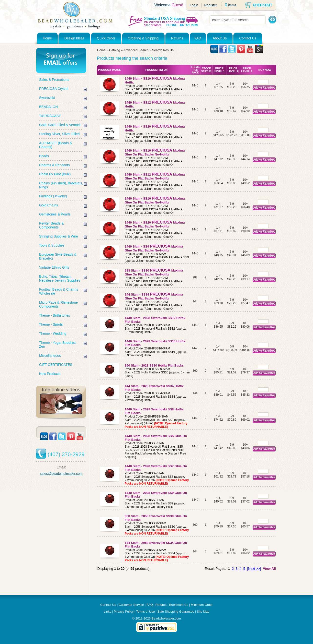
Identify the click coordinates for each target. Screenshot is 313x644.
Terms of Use (145, 612)
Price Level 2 (233, 70)
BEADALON (48, 107)
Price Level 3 (246, 70)
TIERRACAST (50, 116)
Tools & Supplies (52, 245)
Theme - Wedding (53, 334)
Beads (44, 156)
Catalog (115, 50)
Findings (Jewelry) (53, 196)
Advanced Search (136, 50)
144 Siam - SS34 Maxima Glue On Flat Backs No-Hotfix (154, 296)
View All (269, 569)
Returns (177, 38)
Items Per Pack (195, 70)
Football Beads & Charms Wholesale (59, 291)
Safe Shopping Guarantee (176, 612)
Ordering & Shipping (143, 38)
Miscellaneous (50, 356)
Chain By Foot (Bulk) (55, 174)
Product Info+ (156, 70)
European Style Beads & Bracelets (58, 256)
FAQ (198, 38)
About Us (220, 38)
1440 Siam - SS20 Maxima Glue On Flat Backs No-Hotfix (155, 224)
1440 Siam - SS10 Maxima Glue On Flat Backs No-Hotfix (155, 152)
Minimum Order (202, 605)
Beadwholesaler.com (166, 618)
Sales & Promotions (54, 80)
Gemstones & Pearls (55, 214)
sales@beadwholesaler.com (61, 474)
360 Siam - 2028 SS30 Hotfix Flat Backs (155, 365)
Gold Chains (49, 205)
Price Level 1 (219, 70)
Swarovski (47, 98)
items (232, 5)
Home (47, 38)
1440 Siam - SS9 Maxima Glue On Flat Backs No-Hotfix (154, 248)
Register (211, 5)
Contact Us (248, 38)
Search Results (163, 50)
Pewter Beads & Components (51, 225)
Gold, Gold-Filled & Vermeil (60, 125)
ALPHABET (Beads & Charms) (56, 145)
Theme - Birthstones (55, 315)
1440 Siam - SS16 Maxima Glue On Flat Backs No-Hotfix (155, 200)
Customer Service (131, 605)
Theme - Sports (51, 324)
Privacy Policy (124, 612)
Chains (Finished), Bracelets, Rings (61, 185)
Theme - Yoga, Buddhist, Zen (58, 345)
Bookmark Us (179, 605)
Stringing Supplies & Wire (59, 236)
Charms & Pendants (54, 165)
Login (194, 5)
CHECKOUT (263, 5)
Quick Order (106, 38)
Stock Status (206, 70)
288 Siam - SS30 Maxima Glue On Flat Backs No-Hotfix (154, 272)
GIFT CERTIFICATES (56, 365)
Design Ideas (74, 38)
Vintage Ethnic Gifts (54, 267)
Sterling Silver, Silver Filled (59, 134)
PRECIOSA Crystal (54, 89)
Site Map (203, 612)
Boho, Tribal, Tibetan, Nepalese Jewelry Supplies (60, 278)
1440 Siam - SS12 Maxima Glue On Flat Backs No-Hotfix (155, 176)
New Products (50, 374)
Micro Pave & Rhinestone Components (58, 304)
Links (107, 612)
